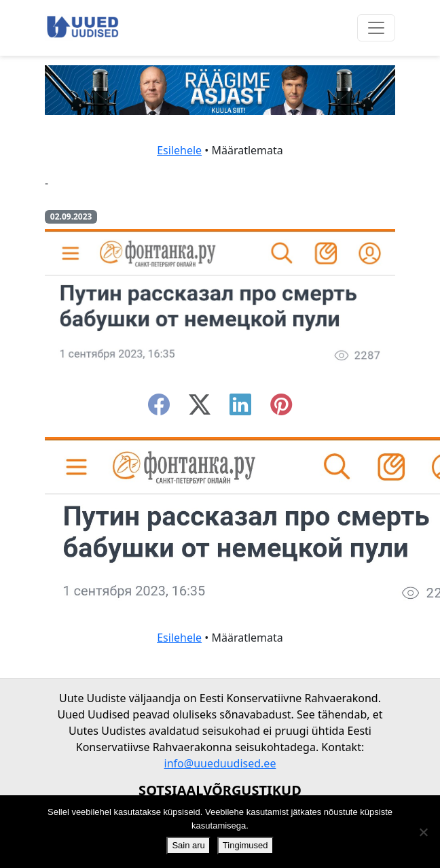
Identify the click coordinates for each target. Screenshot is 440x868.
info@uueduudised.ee (220, 763)
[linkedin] (240, 409)
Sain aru (188, 845)
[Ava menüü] (376, 28)
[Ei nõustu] (423, 832)
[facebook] (159, 409)
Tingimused (245, 845)
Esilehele (179, 150)
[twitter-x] (200, 409)
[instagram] (281, 409)
